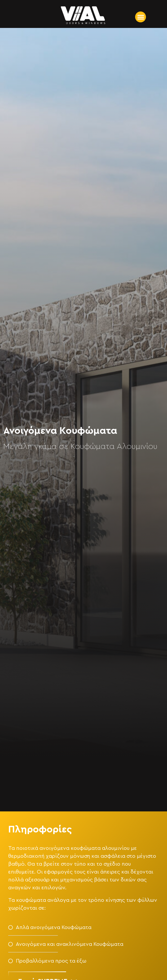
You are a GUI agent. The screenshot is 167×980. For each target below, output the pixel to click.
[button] (141, 17)
